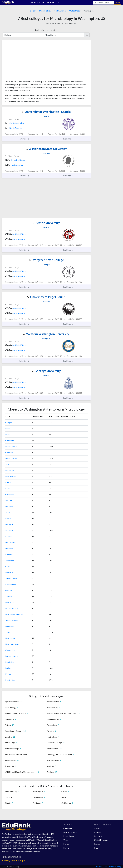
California (10, 440)
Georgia (9, 590)
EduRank (73, 23)
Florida (8, 674)
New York (10, 602)
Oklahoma (10, 494)
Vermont (9, 632)
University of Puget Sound (46, 297)
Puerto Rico (10, 680)
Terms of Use (101, 866)
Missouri (9, 506)
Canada (97, 828)
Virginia (9, 596)
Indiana (8, 536)
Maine (8, 668)
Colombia (98, 836)
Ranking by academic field (46, 30)
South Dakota (11, 458)
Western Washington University (46, 334)
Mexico (97, 832)
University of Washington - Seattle (46, 112)
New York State (70, 832)
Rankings (68, 139)
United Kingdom (101, 840)
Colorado (9, 452)
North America (60, 11)
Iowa (7, 488)
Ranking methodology (13, 860)
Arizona (9, 464)
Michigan (9, 524)
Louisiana (9, 548)
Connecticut (10, 650)
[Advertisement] (23, 61)
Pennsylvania (11, 584)
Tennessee (10, 560)
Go (87, 35)
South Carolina (11, 620)
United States (75, 11)
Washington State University (46, 149)
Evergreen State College (46, 260)
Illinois (8, 518)
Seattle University (46, 223)
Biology (33, 11)
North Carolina (12, 608)
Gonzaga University (46, 371)
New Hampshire (12, 644)
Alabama (9, 572)
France (97, 844)
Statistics (24, 139)
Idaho (8, 428)
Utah (7, 434)
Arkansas (9, 530)
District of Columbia (14, 614)
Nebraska (10, 470)
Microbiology (45, 11)
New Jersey (10, 638)
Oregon (9, 422)
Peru (96, 848)
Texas (8, 512)
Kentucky (9, 554)
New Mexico (11, 476)
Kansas (8, 482)
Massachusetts (12, 656)
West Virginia (11, 578)
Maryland (9, 626)
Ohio (7, 566)
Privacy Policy (115, 866)
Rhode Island (11, 662)
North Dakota (11, 446)
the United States (17, 123)
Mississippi (10, 542)
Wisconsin (10, 500)
